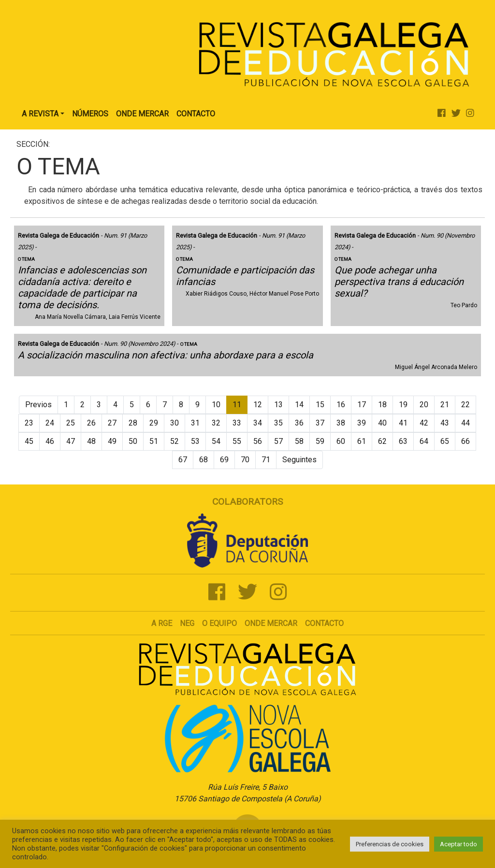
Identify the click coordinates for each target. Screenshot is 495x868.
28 (133, 423)
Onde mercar (271, 623)
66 (466, 441)
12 (258, 405)
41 (403, 423)
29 (154, 423)
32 (216, 423)
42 (424, 423)
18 (382, 405)
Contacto (196, 114)
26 (91, 423)
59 (320, 441)
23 (29, 423)
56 (258, 441)
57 (278, 441)
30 (175, 423)
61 (362, 441)
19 (403, 405)
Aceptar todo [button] (459, 844)
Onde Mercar (142, 114)
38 (341, 423)
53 (195, 441)
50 (133, 441)
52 (175, 441)
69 (224, 460)
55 (237, 441)
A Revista (40, 114)
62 (382, 441)
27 (112, 423)
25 (71, 423)
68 (204, 460)
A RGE (162, 623)
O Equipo (219, 623)
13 (278, 405)
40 (382, 423)
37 (320, 423)
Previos (38, 405)
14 (299, 405)
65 (445, 441)
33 (237, 423)
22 (466, 405)
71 (266, 460)
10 (216, 405)
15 (320, 405)
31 (195, 423)
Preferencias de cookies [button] (390, 844)
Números (90, 114)
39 (362, 423)
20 (424, 405)
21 (445, 405)
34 (258, 423)
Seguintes (299, 460)
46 (50, 441)
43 (445, 423)
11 (237, 405)
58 (299, 441)
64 (424, 441)
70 (245, 460)
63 (403, 441)
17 (362, 405)
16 (341, 405)
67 (183, 460)
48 (91, 441)
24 (50, 423)
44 (466, 423)
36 (299, 423)
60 (341, 441)
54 (216, 441)
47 (71, 441)
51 (154, 441)
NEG (187, 623)
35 (278, 423)
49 (112, 441)
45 (29, 441)
